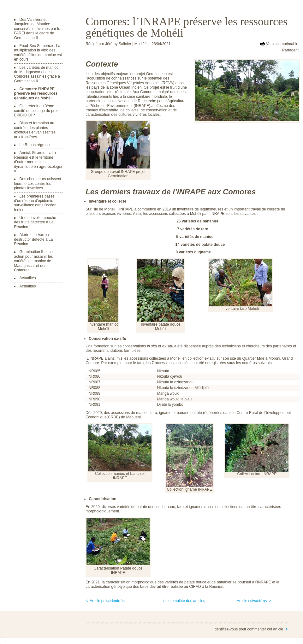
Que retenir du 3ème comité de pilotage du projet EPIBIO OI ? (37, 111)
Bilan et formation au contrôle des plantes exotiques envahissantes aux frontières (35, 130)
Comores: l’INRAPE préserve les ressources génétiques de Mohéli (36, 94)
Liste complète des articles (183, 601)
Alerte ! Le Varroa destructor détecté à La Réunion (34, 239)
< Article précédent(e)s (105, 601)
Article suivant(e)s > (254, 601)
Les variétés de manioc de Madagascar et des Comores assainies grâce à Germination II (37, 74)
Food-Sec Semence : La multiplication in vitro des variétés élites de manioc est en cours (38, 53)
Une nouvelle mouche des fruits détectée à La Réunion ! (35, 222)
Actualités (28, 278)
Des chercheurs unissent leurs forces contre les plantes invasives (38, 183)
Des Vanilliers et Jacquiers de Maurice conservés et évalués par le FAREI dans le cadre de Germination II (37, 29)
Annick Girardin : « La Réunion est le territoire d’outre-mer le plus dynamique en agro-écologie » (38, 162)
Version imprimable (282, 44)
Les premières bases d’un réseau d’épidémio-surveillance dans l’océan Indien (35, 203)
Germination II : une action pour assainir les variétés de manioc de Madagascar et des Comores (34, 261)
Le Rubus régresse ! (37, 145)
